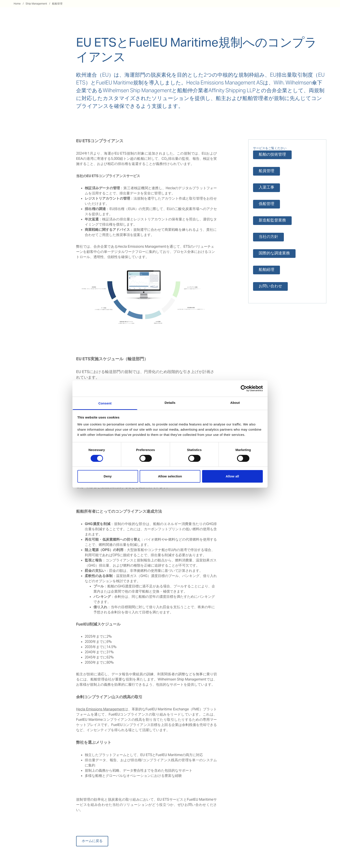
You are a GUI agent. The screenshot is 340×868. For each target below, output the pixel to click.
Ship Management (36, 4)
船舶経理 (266, 270)
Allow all (232, 476)
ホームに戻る (92, 841)
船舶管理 (57, 4)
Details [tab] (170, 402)
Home (17, 4)
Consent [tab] (105, 403)
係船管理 (266, 204)
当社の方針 (268, 237)
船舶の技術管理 (272, 155)
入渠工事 (266, 188)
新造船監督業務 (272, 221)
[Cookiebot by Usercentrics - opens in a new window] (244, 388)
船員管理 (266, 171)
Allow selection (170, 476)
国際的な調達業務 (274, 253)
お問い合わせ (270, 286)
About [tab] (235, 402)
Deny (108, 476)
